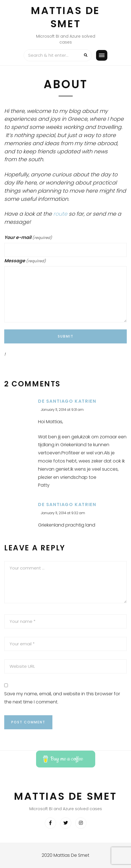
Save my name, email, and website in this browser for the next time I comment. (62, 698)
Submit (66, 336)
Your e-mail (28, 237)
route (60, 214)
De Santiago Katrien (67, 401)
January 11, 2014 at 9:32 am (63, 513)
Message (25, 261)
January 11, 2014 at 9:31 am (62, 410)
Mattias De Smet (65, 17)
